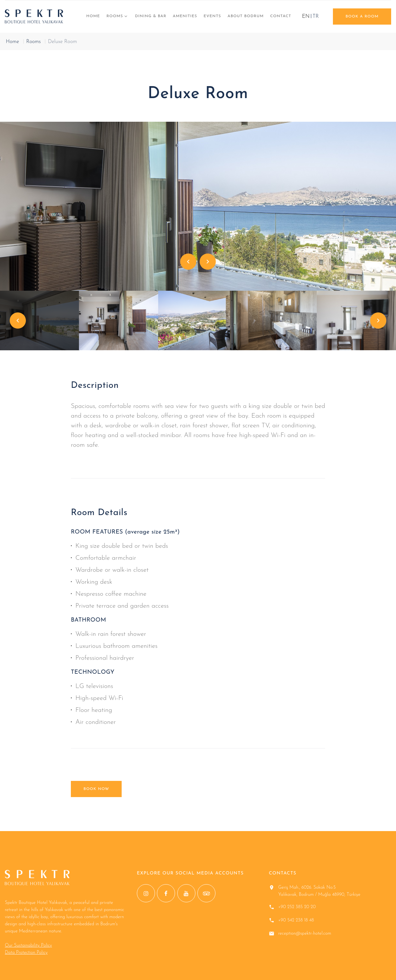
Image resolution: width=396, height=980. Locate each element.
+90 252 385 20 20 (297, 907)
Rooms (115, 16)
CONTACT (281, 16)
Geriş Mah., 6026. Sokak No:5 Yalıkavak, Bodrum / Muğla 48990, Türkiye (319, 891)
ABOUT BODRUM (246, 16)
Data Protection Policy (26, 953)
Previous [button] (188, 262)
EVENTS (212, 16)
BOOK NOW (96, 789)
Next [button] (208, 262)
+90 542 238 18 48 (296, 920)
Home (93, 16)
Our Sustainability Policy (28, 946)
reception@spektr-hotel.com (305, 934)
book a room (362, 17)
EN (306, 17)
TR (316, 17)
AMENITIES (185, 16)
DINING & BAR (151, 16)
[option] (198, 206)
